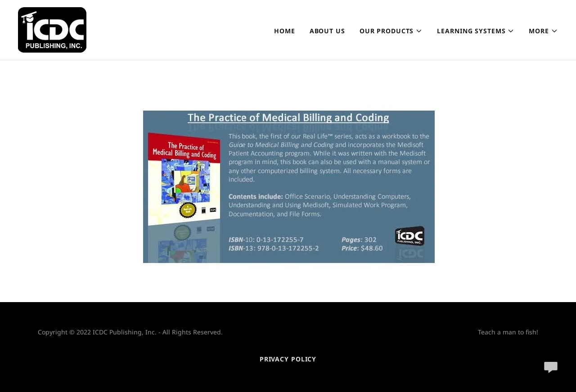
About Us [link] (327, 31)
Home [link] (285, 31)
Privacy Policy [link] (288, 359)
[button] (391, 31)
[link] (52, 29)
